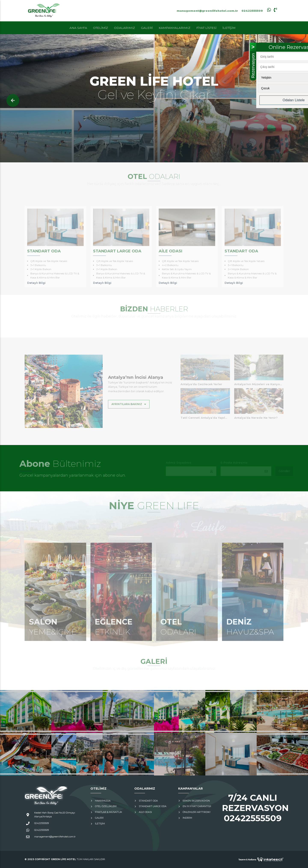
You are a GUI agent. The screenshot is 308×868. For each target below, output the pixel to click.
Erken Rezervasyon (196, 801)
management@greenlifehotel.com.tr (207, 11)
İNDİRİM (187, 818)
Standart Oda (148, 801)
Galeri (147, 28)
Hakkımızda (103, 801)
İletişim (229, 28)
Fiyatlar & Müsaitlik (109, 812)
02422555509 (252, 11)
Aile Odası (145, 812)
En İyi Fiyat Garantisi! (197, 806)
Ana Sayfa (78, 28)
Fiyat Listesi (206, 28)
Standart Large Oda (153, 806)
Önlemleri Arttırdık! (197, 812)
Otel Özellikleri (106, 806)
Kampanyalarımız (175, 28)
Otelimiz (101, 28)
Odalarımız (124, 28)
